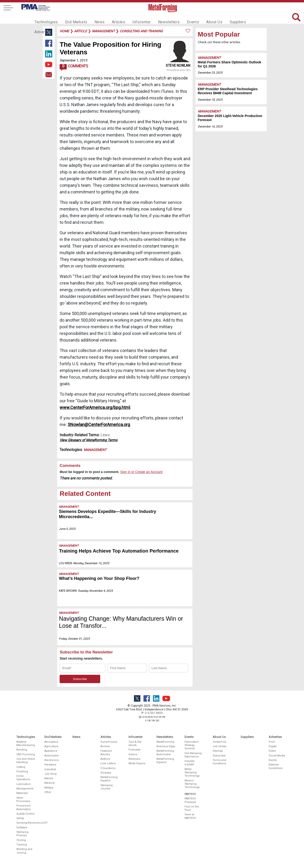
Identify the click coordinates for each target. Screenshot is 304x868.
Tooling (21, 840)
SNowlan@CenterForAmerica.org (99, 425)
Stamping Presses (22, 834)
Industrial (50, 769)
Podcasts (134, 750)
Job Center (220, 746)
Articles (113, 18)
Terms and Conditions (219, 762)
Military (49, 788)
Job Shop (51, 774)
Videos (133, 754)
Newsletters (160, 18)
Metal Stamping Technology (192, 773)
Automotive (52, 756)
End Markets (73, 18)
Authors (105, 759)
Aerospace (51, 742)
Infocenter (134, 18)
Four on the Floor (192, 808)
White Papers (137, 763)
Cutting (21, 767)
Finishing (22, 772)
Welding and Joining (24, 851)
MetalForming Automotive (165, 753)
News (95, 18)
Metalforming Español (109, 779)
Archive (105, 746)
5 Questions (108, 768)
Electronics (52, 760)
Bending (22, 750)
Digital (273, 746)
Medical (50, 783)
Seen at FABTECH (190, 816)
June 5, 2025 (67, 529)
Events (182, 18)
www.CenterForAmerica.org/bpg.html (95, 407)
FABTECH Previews (190, 800)
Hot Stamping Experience (193, 755)
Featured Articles (106, 753)
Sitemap (218, 751)
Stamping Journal (107, 787)
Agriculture (51, 746)
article (81, 31)
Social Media (277, 756)
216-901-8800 (154, 713)
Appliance (51, 751)
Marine (49, 778)
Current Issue (109, 742)
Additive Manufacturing (26, 744)
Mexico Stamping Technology (192, 784)
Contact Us (219, 742)
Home (64, 31)
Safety (20, 818)
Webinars (134, 759)
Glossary (106, 773)
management (103, 31)
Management (95, 450)
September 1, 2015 (73, 60)
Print (272, 742)
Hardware (50, 765)
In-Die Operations (23, 778)
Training (22, 845)
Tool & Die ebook (135, 744)
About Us (202, 18)
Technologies (45, 18)
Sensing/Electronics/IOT (26, 823)
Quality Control (25, 814)
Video (272, 751)
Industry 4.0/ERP (190, 763)
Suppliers (224, 18)
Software (22, 828)
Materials (22, 793)
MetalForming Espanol (165, 761)
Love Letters (108, 763)
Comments (74, 67)
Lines (105, 435)
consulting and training (141, 31)
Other (48, 792)
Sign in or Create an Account (141, 472)
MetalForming (165, 742)
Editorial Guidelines (275, 766)
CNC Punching (26, 754)
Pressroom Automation (24, 807)
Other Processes (23, 800)
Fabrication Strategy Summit (192, 745)
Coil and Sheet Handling (26, 761)
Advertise (247, 18)
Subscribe (219, 756)
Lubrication (24, 784)
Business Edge (166, 746)
